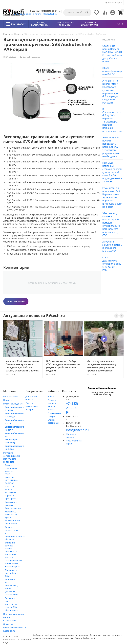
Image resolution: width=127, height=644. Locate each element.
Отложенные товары (54, 415)
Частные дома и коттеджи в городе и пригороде (11, 492)
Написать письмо (71, 435)
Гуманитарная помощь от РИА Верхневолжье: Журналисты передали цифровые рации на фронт (112, 197)
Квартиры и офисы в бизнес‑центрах (13, 505)
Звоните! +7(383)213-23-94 (44, 11)
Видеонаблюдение (13, 404)
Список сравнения (53, 421)
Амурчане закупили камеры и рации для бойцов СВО (112, 246)
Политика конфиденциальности (15, 626)
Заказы (51, 410)
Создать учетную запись (52, 403)
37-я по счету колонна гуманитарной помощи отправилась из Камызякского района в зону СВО (111, 224)
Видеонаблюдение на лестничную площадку (15, 438)
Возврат (30, 410)
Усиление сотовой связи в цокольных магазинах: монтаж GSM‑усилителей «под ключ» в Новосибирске (13, 555)
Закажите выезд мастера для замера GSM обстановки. (11, 604)
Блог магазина (11, 396)
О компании (10, 621)
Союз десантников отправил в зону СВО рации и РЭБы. (112, 264)
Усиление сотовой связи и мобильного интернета (11, 457)
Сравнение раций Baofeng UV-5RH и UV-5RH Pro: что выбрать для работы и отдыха (112, 54)
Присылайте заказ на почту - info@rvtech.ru (35, 14)
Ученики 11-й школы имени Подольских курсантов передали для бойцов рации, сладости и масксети (111, 92)
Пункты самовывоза (32, 404)
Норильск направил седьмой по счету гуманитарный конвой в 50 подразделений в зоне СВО (112, 172)
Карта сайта (9, 631)
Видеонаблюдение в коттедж (15, 415)
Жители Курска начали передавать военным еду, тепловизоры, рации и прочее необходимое (112, 147)
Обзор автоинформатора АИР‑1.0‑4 (112, 71)
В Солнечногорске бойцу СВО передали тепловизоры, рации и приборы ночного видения (112, 120)
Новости (8, 400)
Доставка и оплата (31, 398)
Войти (51, 396)
